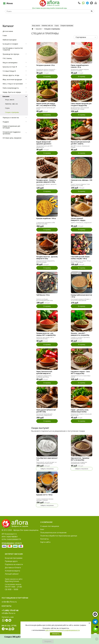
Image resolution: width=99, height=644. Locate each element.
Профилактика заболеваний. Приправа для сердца (80, 108)
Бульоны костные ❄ (10, 67)
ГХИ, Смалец (7, 58)
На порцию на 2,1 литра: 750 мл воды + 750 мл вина (81, 262)
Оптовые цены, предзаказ (12, 138)
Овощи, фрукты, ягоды (11, 75)
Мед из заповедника (10, 63)
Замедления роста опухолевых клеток (81, 376)
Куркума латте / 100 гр (44, 495)
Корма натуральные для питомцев (11, 127)
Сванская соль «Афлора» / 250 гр (81, 181)
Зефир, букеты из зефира (12, 92)
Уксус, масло (36, 26)
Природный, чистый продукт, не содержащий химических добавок (46, 464)
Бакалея (39, 29)
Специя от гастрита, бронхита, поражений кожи (80, 338)
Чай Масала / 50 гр (43, 295)
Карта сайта (45, 542)
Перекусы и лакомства (11, 118)
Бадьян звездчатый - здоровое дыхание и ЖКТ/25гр (44, 143)
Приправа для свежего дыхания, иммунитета (46, 185)
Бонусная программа (14, 558)
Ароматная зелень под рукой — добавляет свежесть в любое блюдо (46, 71)
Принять (56, 634)
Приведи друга (11, 561)
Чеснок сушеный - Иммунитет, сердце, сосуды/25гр (78, 219)
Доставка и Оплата (13, 568)
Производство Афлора (11, 54)
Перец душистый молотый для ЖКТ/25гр (46, 411)
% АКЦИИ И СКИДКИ (10, 44)
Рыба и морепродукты (11, 88)
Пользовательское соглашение (53, 533)
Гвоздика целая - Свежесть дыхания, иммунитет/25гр (46, 181)
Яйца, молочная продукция (12, 79)
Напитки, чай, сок (47, 26)
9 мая (5, 35)
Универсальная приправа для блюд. (46, 108)
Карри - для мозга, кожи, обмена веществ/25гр (80, 411)
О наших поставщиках (50, 526)
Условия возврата (12, 571)
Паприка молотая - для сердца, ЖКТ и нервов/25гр (46, 334)
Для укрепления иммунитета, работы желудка (46, 262)
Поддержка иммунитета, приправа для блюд (44, 376)
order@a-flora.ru (9, 602)
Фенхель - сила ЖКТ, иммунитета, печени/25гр (80, 334)
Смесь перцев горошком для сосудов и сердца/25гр (81, 104)
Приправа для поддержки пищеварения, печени (79, 463)
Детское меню (8, 31)
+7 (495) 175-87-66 (10, 610)
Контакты (44, 539)
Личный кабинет (12, 574)
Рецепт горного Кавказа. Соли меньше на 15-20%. (80, 185)
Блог (42, 529)
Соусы (57, 26)
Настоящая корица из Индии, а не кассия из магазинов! (81, 300)
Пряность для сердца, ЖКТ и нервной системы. (45, 338)
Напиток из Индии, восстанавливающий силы (45, 300)
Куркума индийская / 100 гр (46, 218)
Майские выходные (10, 40)
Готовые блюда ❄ (9, 71)
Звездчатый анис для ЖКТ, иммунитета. (45, 147)
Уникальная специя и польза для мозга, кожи (81, 415)
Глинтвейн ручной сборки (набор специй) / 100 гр (80, 258)
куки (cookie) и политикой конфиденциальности (62, 630)
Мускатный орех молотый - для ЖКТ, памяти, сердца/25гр (81, 143)
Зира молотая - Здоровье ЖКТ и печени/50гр (80, 459)
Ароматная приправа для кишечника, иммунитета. (44, 415)
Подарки (6, 122)
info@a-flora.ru (8, 613)
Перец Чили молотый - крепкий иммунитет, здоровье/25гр (44, 373)
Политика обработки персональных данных (59, 536)
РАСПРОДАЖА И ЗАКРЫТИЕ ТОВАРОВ (13, 49)
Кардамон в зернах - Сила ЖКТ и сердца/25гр (80, 373)
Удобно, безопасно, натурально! (81, 223)
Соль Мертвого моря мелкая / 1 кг (47, 459)
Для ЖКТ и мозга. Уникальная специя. (80, 147)
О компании (46, 522)
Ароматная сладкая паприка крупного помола (80, 70)
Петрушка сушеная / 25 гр (45, 65)
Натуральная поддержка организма (12, 133)
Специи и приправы (67, 26)
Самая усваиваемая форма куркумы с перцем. (45, 500)
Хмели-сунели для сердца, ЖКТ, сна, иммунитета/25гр (46, 104)
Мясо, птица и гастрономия (13, 84)
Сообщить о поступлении (47, 469)
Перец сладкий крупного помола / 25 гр (80, 66)
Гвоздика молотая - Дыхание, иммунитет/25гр (47, 258)
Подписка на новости (14, 564)
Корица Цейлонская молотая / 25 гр (81, 296)
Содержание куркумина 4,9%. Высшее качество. (46, 223)
